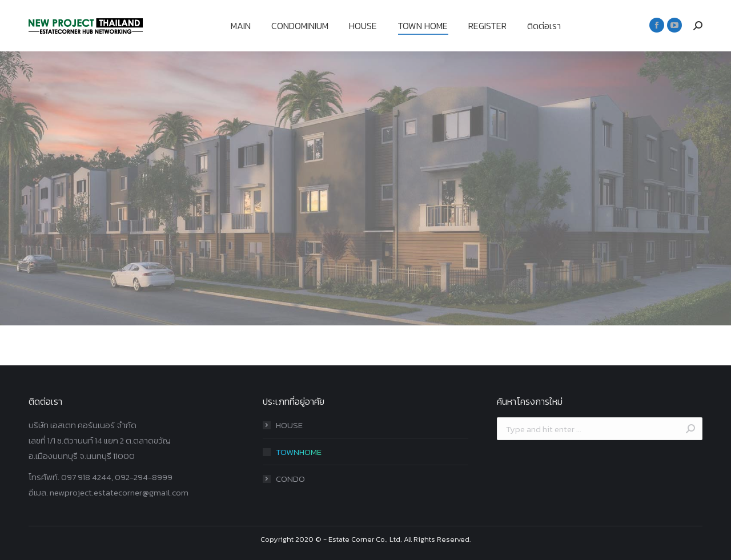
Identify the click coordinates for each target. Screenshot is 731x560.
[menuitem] (241, 26)
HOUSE (289, 425)
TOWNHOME (299, 452)
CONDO (290, 479)
